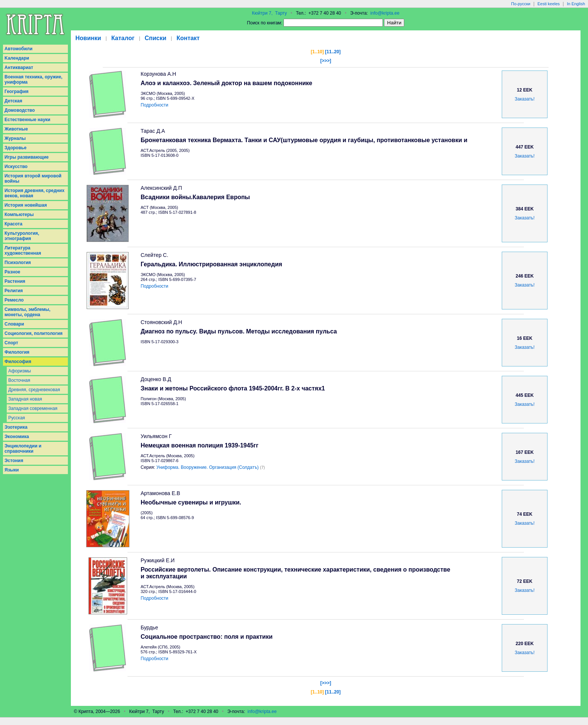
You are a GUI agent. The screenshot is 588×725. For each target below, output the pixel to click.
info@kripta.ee (385, 13)
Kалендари (17, 58)
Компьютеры (19, 215)
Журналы (15, 138)
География (16, 92)
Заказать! (525, 99)
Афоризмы (19, 371)
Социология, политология (34, 333)
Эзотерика (16, 427)
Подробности (154, 105)
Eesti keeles (548, 4)
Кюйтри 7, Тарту (269, 13)
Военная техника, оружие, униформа (33, 80)
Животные (16, 129)
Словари (14, 324)
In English (576, 4)
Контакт (188, 38)
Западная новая (25, 399)
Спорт (11, 343)
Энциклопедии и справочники (23, 449)
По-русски (521, 4)
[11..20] (333, 52)
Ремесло (14, 300)
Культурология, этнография (22, 236)
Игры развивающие (27, 157)
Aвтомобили (19, 49)
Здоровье (16, 148)
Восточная (19, 380)
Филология (17, 352)
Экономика (17, 437)
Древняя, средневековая (34, 390)
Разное (12, 272)
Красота (13, 224)
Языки (12, 470)
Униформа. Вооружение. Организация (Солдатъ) (208, 467)
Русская (17, 418)
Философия (18, 362)
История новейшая (26, 205)
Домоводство (20, 110)
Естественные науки (27, 120)
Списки (156, 38)
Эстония (14, 461)
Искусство (16, 167)
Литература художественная (23, 251)
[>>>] (326, 61)
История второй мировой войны (33, 179)
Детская (13, 101)
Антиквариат (19, 68)
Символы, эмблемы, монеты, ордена (27, 312)
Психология (18, 263)
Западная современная (33, 408)
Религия (14, 291)
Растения (15, 281)
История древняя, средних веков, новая (34, 193)
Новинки (88, 38)
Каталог (123, 38)
